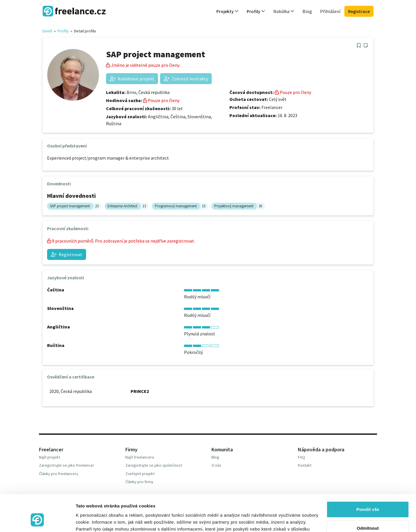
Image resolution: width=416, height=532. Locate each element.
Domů (47, 31)
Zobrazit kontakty (186, 79)
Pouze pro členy (161, 100)
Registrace (359, 11)
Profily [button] (256, 11)
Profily (63, 31)
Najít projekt (50, 457)
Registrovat (67, 254)
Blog (307, 11)
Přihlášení (330, 11)
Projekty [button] (227, 11)
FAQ (301, 457)
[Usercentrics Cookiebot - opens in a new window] (37, 521)
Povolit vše (368, 478)
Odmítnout (368, 497)
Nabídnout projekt (132, 79)
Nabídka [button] (284, 11)
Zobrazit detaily (92, 521)
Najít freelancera (140, 457)
